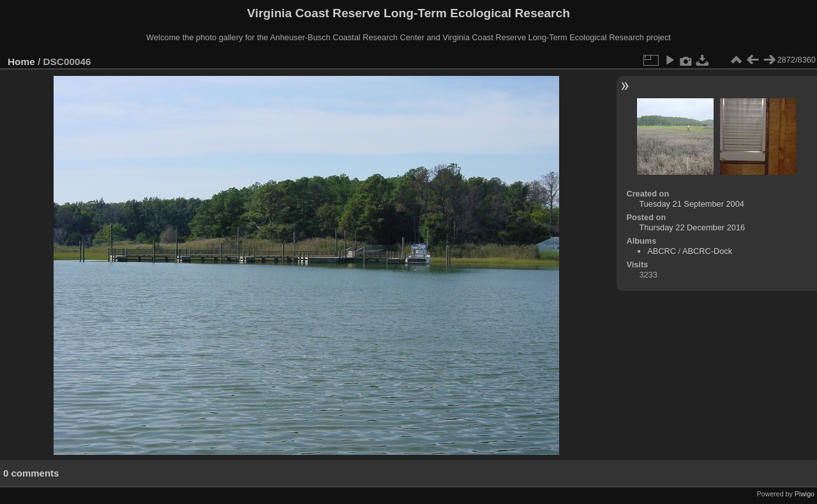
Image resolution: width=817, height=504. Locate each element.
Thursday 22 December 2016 (692, 227)
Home (21, 62)
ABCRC (662, 251)
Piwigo (805, 494)
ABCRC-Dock (707, 251)
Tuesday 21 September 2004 (692, 204)
